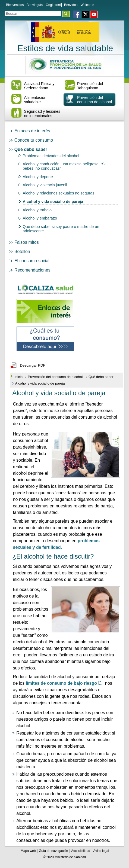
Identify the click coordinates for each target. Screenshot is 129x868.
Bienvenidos (15, 5)
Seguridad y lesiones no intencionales (42, 114)
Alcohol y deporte (38, 177)
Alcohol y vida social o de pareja (53, 202)
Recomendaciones (32, 270)
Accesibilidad (81, 851)
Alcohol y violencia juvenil (45, 185)
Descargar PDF (33, 365)
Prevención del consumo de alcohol (95, 100)
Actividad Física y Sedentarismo (39, 86)
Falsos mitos (27, 242)
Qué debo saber (31, 149)
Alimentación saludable (35, 100)
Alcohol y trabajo (37, 210)
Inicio (18, 377)
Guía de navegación (54, 851)
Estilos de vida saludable (65, 48)
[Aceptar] (66, 14)
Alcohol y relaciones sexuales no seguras (59, 193)
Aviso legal (101, 851)
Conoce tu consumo (34, 140)
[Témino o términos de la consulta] (33, 13)
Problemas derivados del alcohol (51, 156)
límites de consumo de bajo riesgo (65, 683)
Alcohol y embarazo (40, 218)
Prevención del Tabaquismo (90, 86)
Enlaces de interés (32, 131)
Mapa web (29, 851)
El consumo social (32, 261)
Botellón (22, 252)
